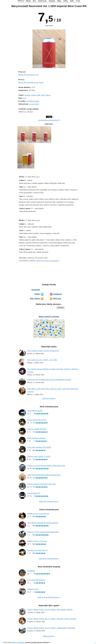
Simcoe (48, 95)
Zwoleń (36, 83)
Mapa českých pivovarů (49, 317)
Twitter (37, 294)
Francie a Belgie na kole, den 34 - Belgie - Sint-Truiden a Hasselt (50, 610)
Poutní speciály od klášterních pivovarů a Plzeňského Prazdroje (49, 380)
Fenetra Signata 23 (34, 493)
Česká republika (54, 261)
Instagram (58, 294)
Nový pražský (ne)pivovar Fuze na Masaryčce (43, 351)
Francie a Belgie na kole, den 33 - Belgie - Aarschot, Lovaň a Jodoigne (52, 619)
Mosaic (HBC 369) (38, 95)
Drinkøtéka (31, 571)
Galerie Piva (40, 261)
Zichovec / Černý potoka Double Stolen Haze (43, 532)
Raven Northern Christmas (36, 438)
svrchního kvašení (33, 101)
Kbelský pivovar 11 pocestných (38, 514)
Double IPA (22, 75)
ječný (24, 98)
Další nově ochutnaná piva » (49, 501)
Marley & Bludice (18, 642)
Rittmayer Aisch (33, 589)
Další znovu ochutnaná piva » (49, 559)
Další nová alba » (49, 636)
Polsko (41, 83)
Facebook (36, 290)
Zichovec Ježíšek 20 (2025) (37, 429)
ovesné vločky (34, 104)
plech (38, 177)
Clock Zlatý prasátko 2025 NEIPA (39, 447)
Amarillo (27, 95)
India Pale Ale (31, 75)
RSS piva (57, 299)
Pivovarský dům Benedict (36, 580)
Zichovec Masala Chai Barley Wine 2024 (42, 484)
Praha (47, 261)
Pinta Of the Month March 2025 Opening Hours (44, 475)
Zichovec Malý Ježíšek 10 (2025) (39, 456)
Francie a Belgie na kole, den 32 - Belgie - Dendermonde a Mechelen (51, 628)
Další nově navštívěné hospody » (49, 597)
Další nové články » (49, 398)
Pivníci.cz (21, 1)
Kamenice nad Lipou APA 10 (37, 550)
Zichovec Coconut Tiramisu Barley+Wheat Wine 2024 (46, 466)
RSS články (35, 299)
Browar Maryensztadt (26, 82)
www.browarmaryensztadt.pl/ (48, 120)
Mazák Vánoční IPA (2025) (37, 420)
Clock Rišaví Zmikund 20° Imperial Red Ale (43, 523)
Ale (37, 75)
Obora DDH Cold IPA (35, 411)
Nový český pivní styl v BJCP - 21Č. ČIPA (42, 360)
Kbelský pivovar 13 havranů (37, 541)
